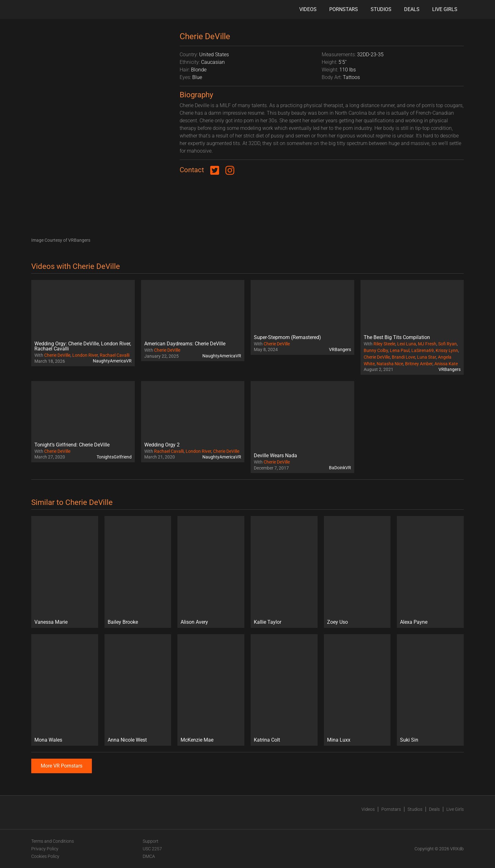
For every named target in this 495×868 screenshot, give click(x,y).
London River (85, 355)
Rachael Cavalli (115, 355)
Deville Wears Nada (275, 455)
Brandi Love (403, 357)
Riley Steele (384, 344)
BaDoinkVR (340, 468)
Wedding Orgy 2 (162, 445)
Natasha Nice (390, 364)
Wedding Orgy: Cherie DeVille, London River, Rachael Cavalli (83, 346)
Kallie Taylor (268, 622)
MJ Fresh (427, 344)
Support (151, 841)
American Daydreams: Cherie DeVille (185, 344)
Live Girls (445, 9)
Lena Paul (400, 350)
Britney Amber (419, 364)
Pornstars (344, 9)
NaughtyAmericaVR (112, 361)
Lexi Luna (407, 344)
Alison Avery (194, 622)
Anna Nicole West (127, 740)
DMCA (149, 856)
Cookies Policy (45, 856)
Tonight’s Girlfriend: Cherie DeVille (72, 445)
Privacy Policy (45, 849)
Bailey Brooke (123, 622)
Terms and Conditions (53, 841)
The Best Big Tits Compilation (397, 337)
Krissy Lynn (447, 350)
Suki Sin (409, 740)
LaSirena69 (423, 350)
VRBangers (340, 349)
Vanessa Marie (51, 622)
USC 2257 (152, 849)
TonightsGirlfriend (114, 457)
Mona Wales (48, 740)
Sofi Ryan (447, 344)
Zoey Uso (337, 622)
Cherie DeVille (57, 355)
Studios (381, 9)
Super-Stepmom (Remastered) (287, 337)
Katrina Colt (267, 740)
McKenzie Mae (197, 740)
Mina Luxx (339, 740)
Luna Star (426, 357)
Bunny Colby (376, 350)
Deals (412, 9)
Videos (308, 9)
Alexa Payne (414, 622)
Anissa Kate (446, 364)
